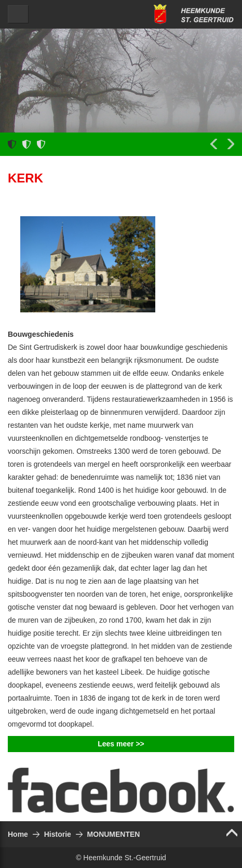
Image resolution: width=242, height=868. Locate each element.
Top (234, 833)
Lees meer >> (121, 744)
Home (18, 834)
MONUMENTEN (114, 834)
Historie (58, 834)
